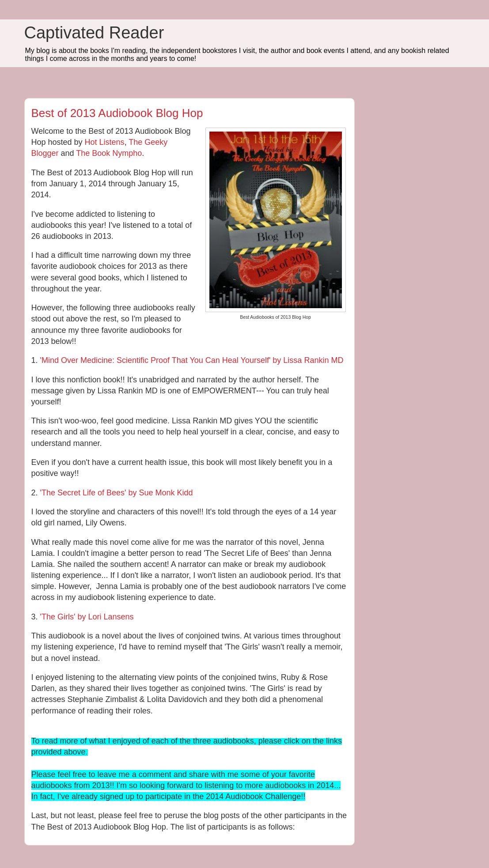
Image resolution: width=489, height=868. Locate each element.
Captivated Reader (94, 33)
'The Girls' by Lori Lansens (87, 617)
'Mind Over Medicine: (79, 360)
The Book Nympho (109, 153)
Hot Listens (105, 142)
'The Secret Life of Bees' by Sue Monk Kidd (117, 493)
